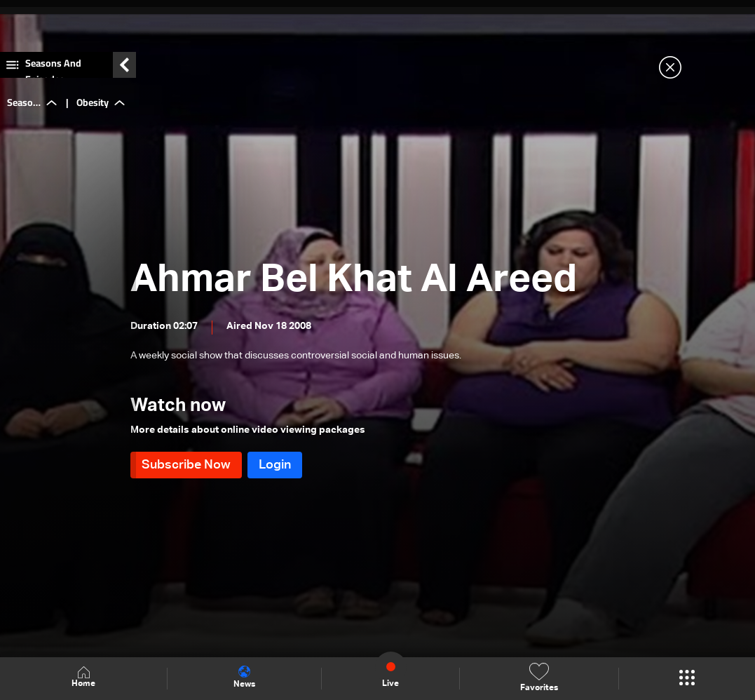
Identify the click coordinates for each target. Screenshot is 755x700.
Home (83, 678)
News (244, 678)
